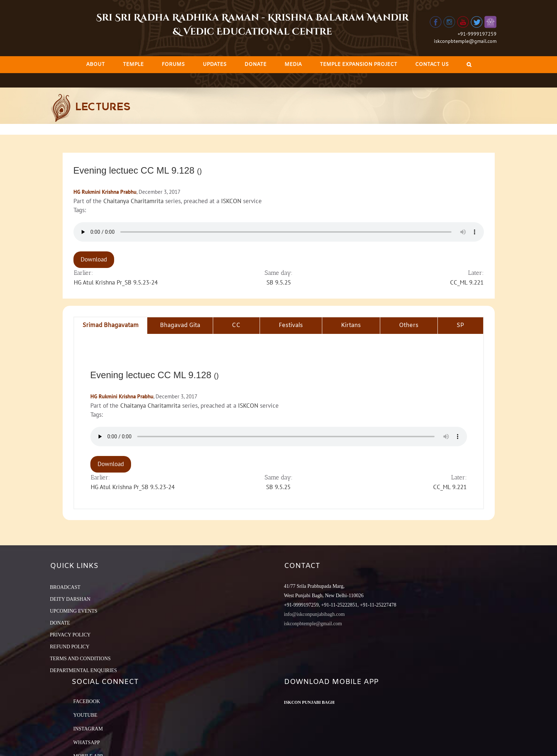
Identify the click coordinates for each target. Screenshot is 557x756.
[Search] (469, 65)
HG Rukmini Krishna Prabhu (105, 192)
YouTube (86, 715)
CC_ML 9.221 (467, 282)
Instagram (88, 729)
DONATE (60, 623)
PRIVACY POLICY (70, 635)
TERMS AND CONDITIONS (80, 659)
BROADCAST (65, 587)
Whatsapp (87, 742)
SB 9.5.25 (279, 282)
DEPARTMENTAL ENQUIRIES (84, 670)
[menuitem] (95, 65)
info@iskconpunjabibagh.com (315, 614)
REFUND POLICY (70, 647)
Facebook (87, 701)
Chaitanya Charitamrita (133, 201)
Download (94, 259)
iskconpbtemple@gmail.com (465, 41)
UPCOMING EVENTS (74, 611)
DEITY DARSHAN (70, 599)
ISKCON (231, 201)
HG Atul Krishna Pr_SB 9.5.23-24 (116, 282)
